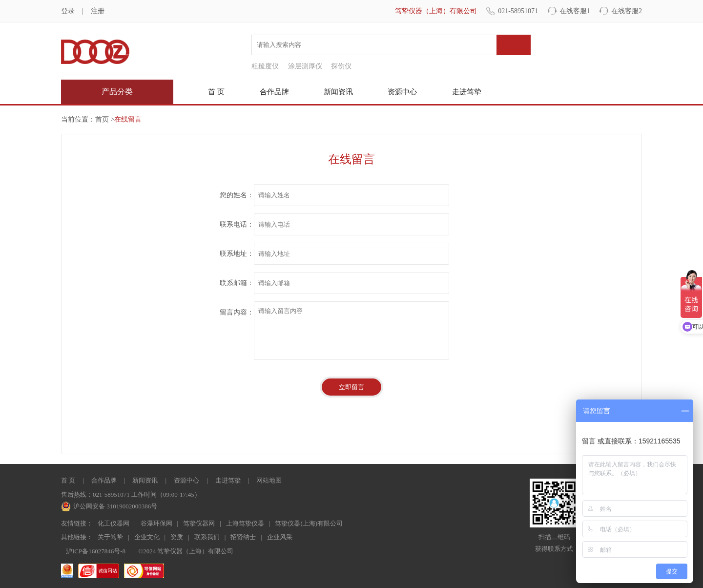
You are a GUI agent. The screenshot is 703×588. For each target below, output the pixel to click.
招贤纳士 (243, 537)
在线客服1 (575, 11)
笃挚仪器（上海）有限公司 (436, 11)
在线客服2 (627, 11)
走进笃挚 (467, 92)
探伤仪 (341, 66)
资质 (177, 537)
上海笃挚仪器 (245, 523)
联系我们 (207, 537)
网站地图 (269, 480)
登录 (68, 11)
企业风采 (280, 537)
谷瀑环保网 (156, 523)
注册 (98, 11)
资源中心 (402, 92)
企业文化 (147, 537)
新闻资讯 (338, 92)
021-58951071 (518, 11)
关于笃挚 (110, 537)
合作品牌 (274, 92)
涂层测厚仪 (305, 66)
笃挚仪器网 (199, 523)
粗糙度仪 (265, 66)
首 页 (216, 92)
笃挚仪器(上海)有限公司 (309, 523)
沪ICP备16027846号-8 (96, 551)
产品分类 (117, 92)
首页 (102, 119)
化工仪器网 (114, 523)
